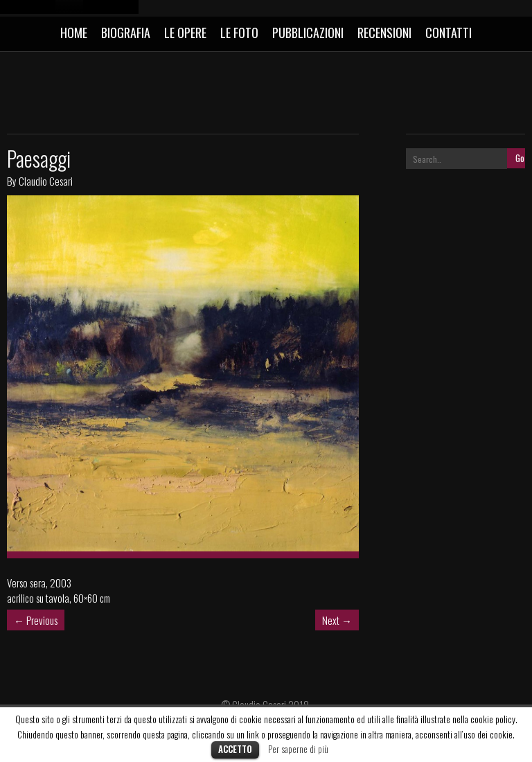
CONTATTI (449, 33)
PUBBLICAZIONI (308, 33)
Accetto (235, 749)
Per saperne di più (298, 749)
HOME (74, 33)
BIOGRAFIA (126, 33)
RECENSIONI (384, 33)
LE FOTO (239, 33)
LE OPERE (185, 33)
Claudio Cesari (46, 181)
